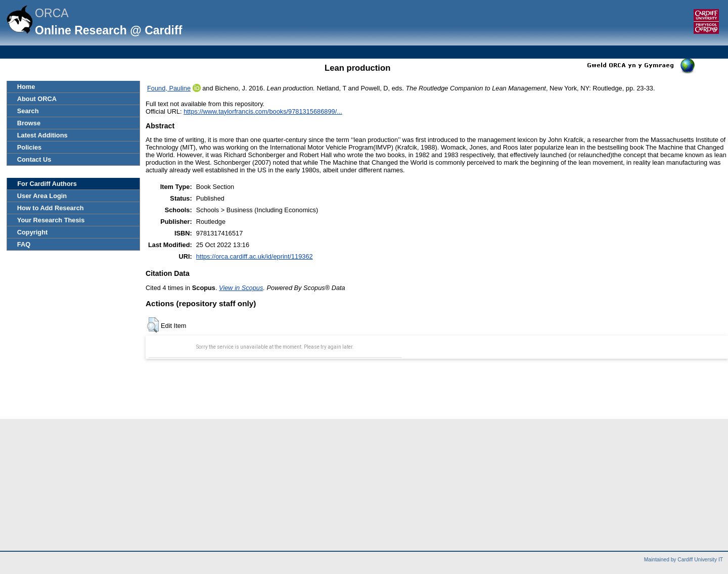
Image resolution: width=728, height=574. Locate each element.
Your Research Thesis (51, 220)
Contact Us (34, 159)
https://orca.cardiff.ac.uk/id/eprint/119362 (255, 256)
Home (26, 87)
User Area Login (42, 196)
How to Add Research (51, 208)
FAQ (24, 244)
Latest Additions (42, 135)
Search (28, 111)
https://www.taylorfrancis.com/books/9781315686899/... (263, 111)
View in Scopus (241, 288)
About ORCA (37, 99)
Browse (29, 123)
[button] (153, 325)
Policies (29, 147)
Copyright (32, 232)
